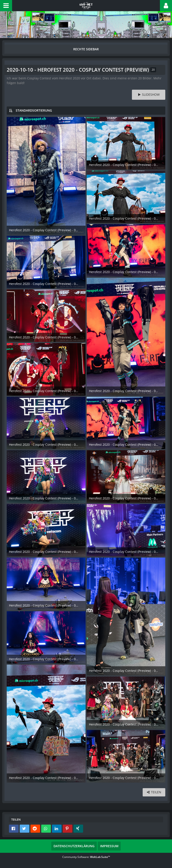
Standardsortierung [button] (34, 110)
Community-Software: (86, 857)
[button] (6, 6)
